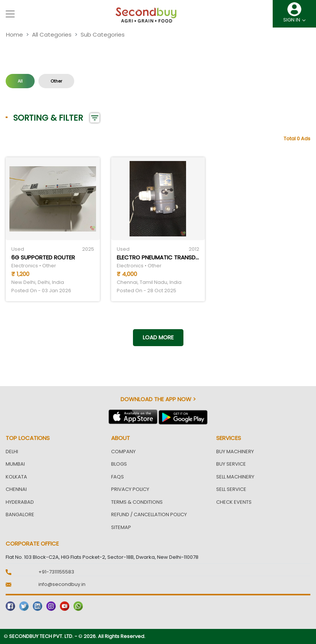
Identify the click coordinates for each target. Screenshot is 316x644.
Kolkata (16, 477)
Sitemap (121, 527)
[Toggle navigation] (10, 14)
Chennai (16, 489)
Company (123, 452)
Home (15, 34)
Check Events (234, 502)
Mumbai (15, 464)
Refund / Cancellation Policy (149, 514)
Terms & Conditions (137, 502)
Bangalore (20, 514)
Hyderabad (20, 502)
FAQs (118, 477)
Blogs (119, 464)
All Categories (52, 34)
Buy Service (231, 464)
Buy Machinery (235, 452)
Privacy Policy (130, 489)
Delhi (12, 452)
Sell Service (231, 489)
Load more (158, 337)
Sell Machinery (235, 477)
